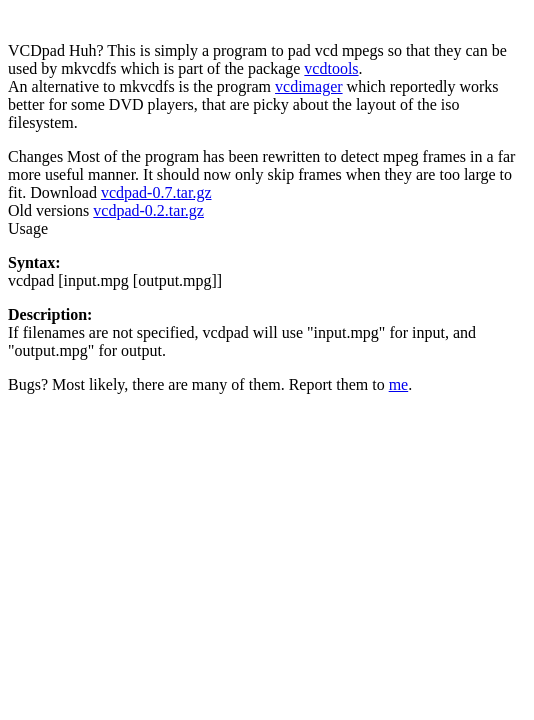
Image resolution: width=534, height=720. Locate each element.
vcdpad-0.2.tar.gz (148, 210)
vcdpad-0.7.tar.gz (156, 192)
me (399, 384)
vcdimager (309, 86)
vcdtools (331, 68)
